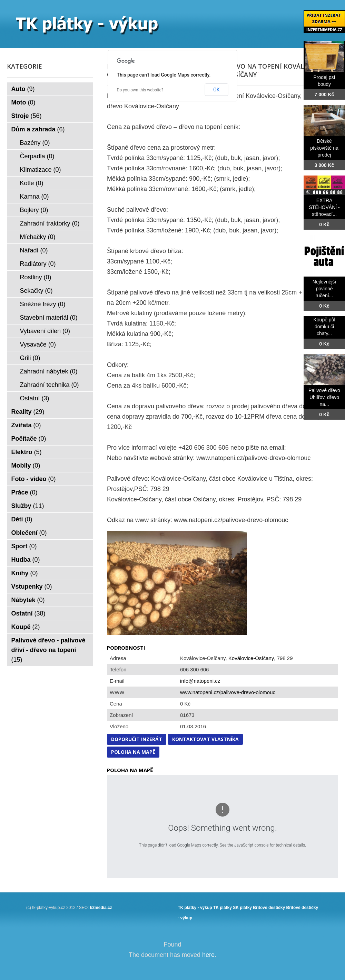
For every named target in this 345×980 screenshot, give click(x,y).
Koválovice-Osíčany (251, 658)
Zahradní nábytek (49, 371)
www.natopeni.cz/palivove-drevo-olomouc (228, 692)
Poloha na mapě (133, 752)
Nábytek (28, 600)
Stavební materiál (49, 318)
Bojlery (34, 210)
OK (216, 90)
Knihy (25, 573)
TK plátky (223, 908)
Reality (28, 412)
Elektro (27, 452)
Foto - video (34, 479)
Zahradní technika (50, 385)
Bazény (35, 143)
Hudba (26, 560)
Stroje (27, 116)
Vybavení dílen (45, 331)
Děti (22, 519)
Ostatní (35, 398)
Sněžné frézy (43, 304)
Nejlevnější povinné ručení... (324, 289)
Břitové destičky (269, 908)
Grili (30, 358)
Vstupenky (32, 587)
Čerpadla (37, 156)
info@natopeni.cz (200, 681)
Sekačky (36, 291)
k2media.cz (101, 908)
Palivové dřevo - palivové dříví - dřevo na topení (48, 650)
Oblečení (29, 533)
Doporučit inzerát (137, 739)
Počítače (29, 439)
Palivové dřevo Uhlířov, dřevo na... (324, 397)
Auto (23, 89)
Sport (24, 546)
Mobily (26, 466)
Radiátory (38, 264)
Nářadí (34, 250)
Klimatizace (41, 170)
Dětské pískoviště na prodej (324, 148)
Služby (28, 506)
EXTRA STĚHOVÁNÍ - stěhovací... (324, 207)
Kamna (34, 197)
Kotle (32, 183)
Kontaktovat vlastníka (205, 739)
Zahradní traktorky (50, 223)
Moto (23, 102)
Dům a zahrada (38, 129)
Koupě (26, 627)
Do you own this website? (140, 90)
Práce (24, 492)
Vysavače (38, 344)
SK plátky (242, 908)
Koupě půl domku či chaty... (324, 327)
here (208, 955)
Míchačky (38, 237)
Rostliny (36, 277)
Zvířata (26, 425)
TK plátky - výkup (195, 908)
